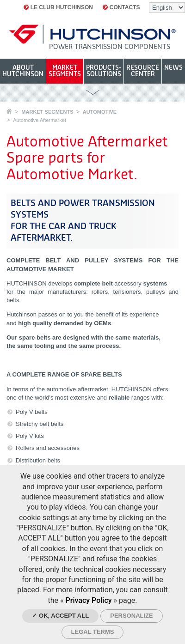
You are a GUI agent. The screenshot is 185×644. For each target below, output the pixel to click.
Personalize (131, 616)
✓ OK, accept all (60, 616)
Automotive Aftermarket (40, 120)
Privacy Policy (89, 600)
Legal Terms (93, 632)
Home (9, 111)
